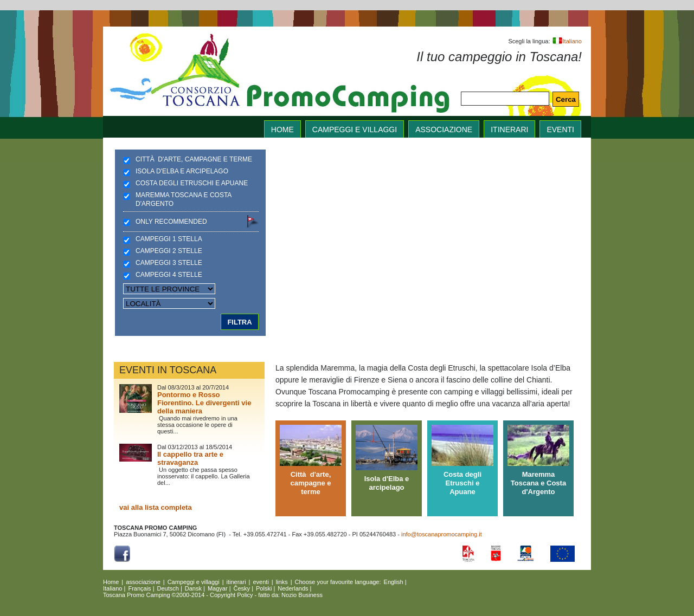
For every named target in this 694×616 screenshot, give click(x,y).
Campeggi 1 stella (169, 239)
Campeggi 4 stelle (169, 275)
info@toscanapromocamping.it (442, 534)
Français (139, 588)
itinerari (509, 129)
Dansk (193, 588)
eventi (560, 129)
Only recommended (171, 222)
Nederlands (293, 588)
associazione (444, 129)
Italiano (567, 41)
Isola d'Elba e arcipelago (182, 171)
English (394, 582)
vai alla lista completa (156, 507)
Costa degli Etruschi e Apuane (192, 183)
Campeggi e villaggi (355, 129)
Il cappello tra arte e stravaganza (190, 458)
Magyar (218, 588)
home (282, 129)
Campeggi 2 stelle (169, 251)
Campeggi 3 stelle (169, 263)
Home (111, 582)
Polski (264, 588)
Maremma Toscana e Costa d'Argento (184, 199)
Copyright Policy (231, 595)
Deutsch (168, 588)
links (282, 582)
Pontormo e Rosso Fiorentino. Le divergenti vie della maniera (204, 403)
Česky (242, 588)
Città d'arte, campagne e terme (194, 159)
